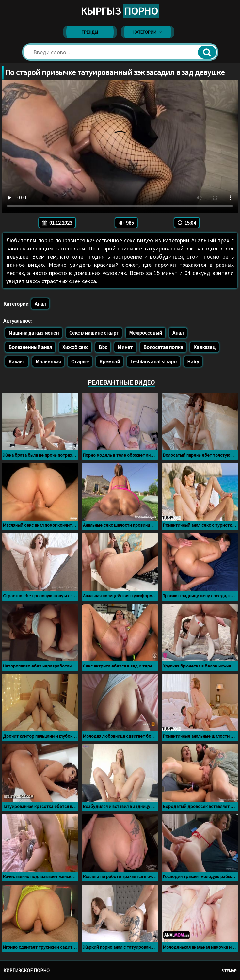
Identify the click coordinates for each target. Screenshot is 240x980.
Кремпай (110, 361)
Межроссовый (145, 333)
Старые (80, 361)
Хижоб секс (75, 347)
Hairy (193, 361)
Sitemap (229, 971)
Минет (125, 347)
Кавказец (204, 347)
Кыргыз (120, 11)
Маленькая (48, 361)
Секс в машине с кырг (94, 333)
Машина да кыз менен (34, 333)
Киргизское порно (26, 970)
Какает (17, 361)
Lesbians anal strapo (153, 361)
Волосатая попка (163, 347)
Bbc (103, 347)
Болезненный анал (30, 347)
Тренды (90, 32)
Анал (40, 304)
